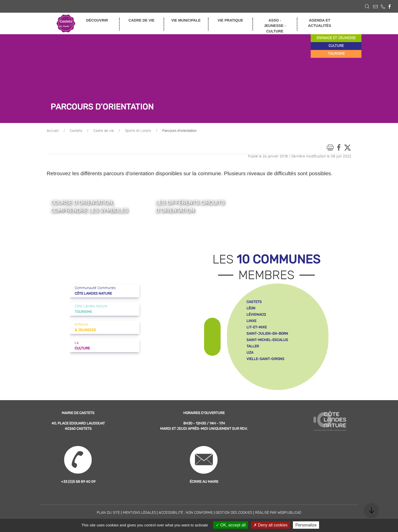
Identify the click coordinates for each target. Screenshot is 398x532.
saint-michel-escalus (267, 340)
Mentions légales (139, 513)
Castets (76, 131)
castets (254, 302)
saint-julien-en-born (267, 334)
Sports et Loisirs (138, 131)
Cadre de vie (104, 131)
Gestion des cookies (234, 513)
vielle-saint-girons (265, 359)
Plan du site (108, 513)
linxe (251, 321)
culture (336, 46)
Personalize (306, 525)
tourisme (336, 54)
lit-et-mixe (257, 327)
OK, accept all (231, 525)
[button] (367, 6)
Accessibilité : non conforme (186, 513)
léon (251, 308)
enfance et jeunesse (336, 38)
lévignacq (256, 315)
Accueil (53, 131)
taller (253, 346)
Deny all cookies (271, 525)
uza (250, 353)
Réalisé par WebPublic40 (278, 513)
